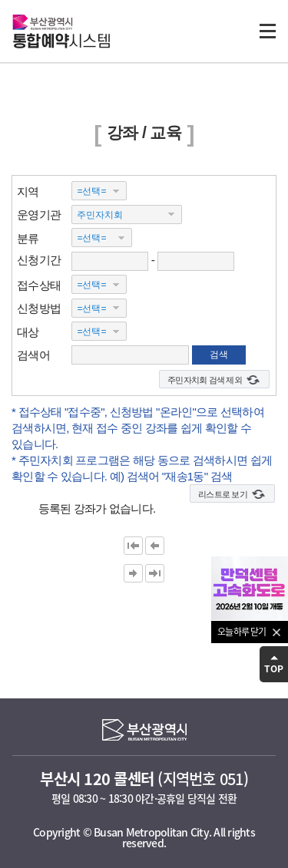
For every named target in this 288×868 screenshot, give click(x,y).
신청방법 (39, 308)
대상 (28, 331)
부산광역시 (43, 22)
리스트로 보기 (223, 494)
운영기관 (39, 215)
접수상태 (39, 284)
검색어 (33, 355)
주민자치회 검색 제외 (205, 380)
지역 (28, 191)
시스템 (61, 42)
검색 (219, 355)
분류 (28, 238)
